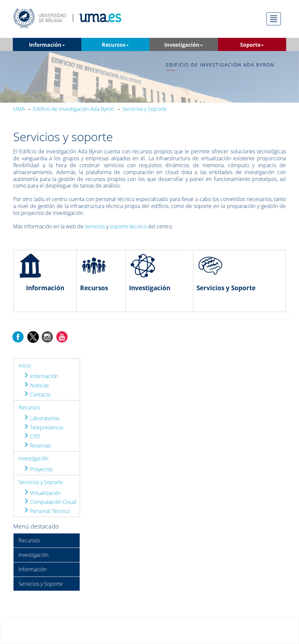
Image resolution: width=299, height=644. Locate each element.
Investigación (33, 458)
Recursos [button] (115, 45)
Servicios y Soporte (41, 482)
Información (41, 376)
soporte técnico (128, 226)
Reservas (37, 446)
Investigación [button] (184, 45)
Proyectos (38, 469)
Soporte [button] (252, 45)
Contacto (37, 395)
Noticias (36, 385)
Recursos (29, 407)
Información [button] (47, 45)
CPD (32, 436)
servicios (95, 226)
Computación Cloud (50, 502)
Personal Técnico (46, 511)
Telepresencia (43, 427)
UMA (19, 109)
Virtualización (42, 493)
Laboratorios (41, 418)
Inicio (25, 366)
